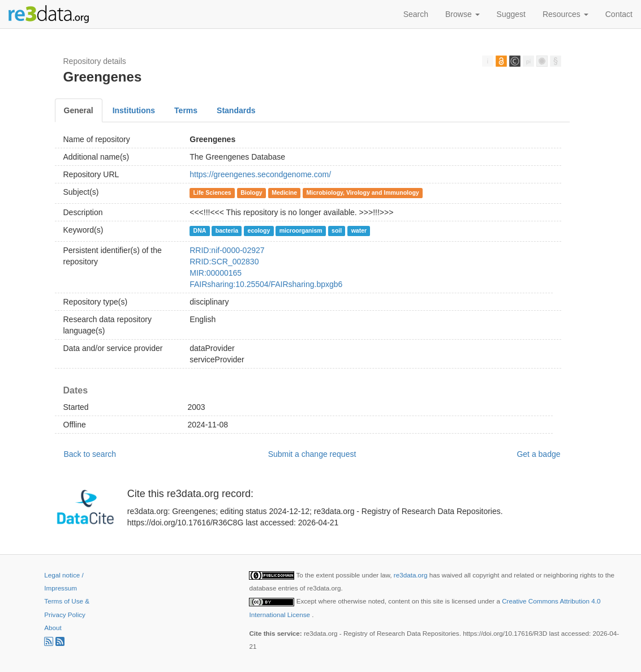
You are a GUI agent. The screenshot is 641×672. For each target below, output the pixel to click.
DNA (200, 230)
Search (416, 14)
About (53, 628)
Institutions (134, 110)
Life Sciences (212, 192)
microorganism (301, 230)
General (79, 110)
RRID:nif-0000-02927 (227, 250)
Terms (186, 110)
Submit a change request (312, 454)
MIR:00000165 (216, 273)
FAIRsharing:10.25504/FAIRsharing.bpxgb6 (266, 284)
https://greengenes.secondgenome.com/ (260, 174)
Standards (236, 110)
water (359, 230)
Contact (619, 14)
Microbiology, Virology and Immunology (363, 192)
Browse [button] (463, 14)
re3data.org (412, 575)
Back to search (90, 454)
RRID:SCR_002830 (224, 262)
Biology (251, 192)
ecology (259, 230)
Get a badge (538, 454)
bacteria (227, 230)
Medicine (284, 192)
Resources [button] (565, 14)
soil (337, 230)
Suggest (511, 14)
